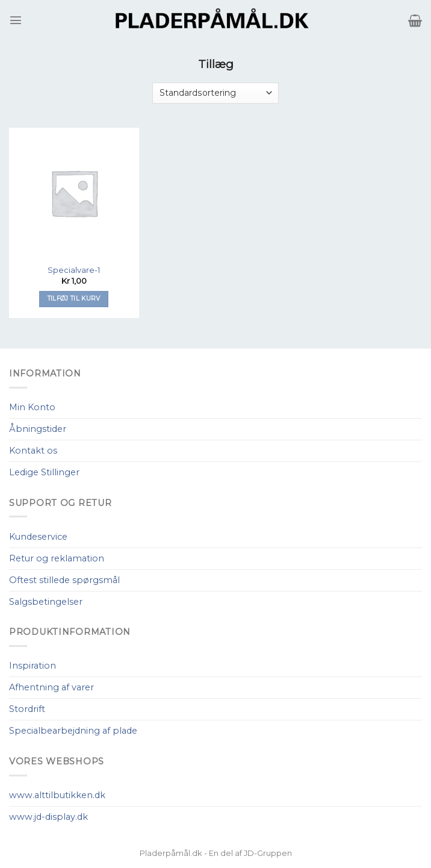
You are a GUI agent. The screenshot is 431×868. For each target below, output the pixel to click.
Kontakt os (33, 451)
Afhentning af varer (51, 687)
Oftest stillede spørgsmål (64, 580)
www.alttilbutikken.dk (57, 795)
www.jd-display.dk (48, 817)
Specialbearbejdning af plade (73, 731)
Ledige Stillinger (44, 472)
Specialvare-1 (74, 270)
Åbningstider (38, 429)
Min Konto (32, 407)
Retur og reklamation (57, 558)
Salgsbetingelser (46, 602)
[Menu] (16, 20)
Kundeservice (38, 537)
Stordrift (27, 709)
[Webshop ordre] (215, 93)
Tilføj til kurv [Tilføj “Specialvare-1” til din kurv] (74, 298)
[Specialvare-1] (74, 193)
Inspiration (33, 666)
